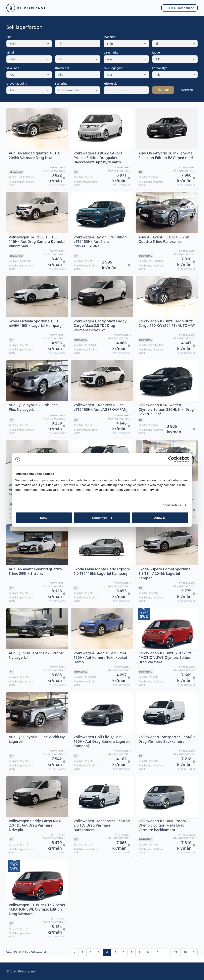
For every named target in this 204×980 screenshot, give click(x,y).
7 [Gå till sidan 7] (131, 952)
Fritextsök (110, 83)
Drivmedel (62, 68)
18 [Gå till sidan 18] (185, 952)
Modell (157, 52)
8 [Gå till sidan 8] (140, 952)
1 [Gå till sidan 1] (82, 952)
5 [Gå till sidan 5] (115, 952)
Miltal (10, 52)
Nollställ (187, 90)
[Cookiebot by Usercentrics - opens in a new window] (171, 459)
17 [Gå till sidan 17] (176, 952)
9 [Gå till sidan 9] (148, 952)
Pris (9, 37)
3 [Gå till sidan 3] (99, 952)
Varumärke (111, 52)
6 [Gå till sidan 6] (123, 952)
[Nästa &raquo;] (194, 952)
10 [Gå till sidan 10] (157, 952)
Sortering (61, 83)
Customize (102, 518)
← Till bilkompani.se (179, 8)
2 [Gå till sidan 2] (91, 952)
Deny (44, 518)
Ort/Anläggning (17, 83)
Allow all (160, 518)
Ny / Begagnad (113, 68)
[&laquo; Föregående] (75, 952)
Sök (163, 90)
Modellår (110, 37)
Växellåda (13, 68)
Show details (172, 505)
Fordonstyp (160, 68)
